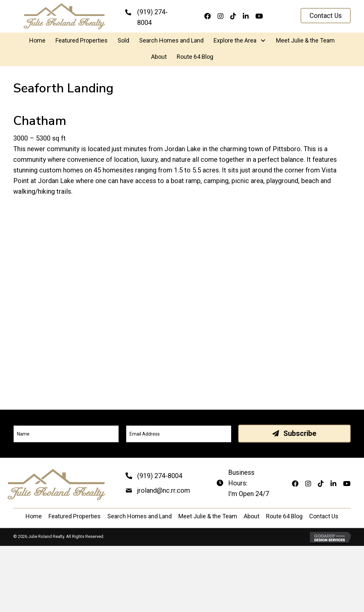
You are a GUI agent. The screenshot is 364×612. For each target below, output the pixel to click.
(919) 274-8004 (160, 476)
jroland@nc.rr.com (164, 490)
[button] (326, 16)
